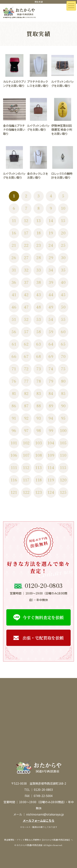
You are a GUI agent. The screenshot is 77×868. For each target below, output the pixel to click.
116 (14, 480)
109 (51, 456)
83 (39, 394)
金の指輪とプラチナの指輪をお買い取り (14, 130)
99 (51, 431)
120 (63, 480)
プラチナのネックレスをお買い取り (38, 84)
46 (14, 307)
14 (51, 221)
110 (63, 456)
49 (51, 307)
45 (63, 295)
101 (14, 443)
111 (14, 468)
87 (26, 406)
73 (39, 369)
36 (14, 283)
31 (14, 270)
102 (26, 443)
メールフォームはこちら (39, 820)
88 (39, 406)
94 (51, 418)
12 (26, 221)
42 (26, 295)
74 (51, 369)
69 (51, 357)
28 (39, 258)
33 (39, 270)
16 (14, 233)
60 (63, 332)
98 (39, 431)
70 (63, 357)
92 (26, 418)
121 (14, 493)
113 (38, 468)
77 (26, 381)
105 (63, 443)
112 (26, 468)
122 (26, 493)
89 (51, 406)
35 (63, 270)
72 (26, 369)
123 (39, 493)
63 (38, 344)
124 (51, 493)
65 (63, 344)
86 (14, 406)
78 (39, 381)
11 (14, 221)
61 (14, 344)
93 (39, 418)
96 (14, 431)
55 (63, 320)
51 (14, 320)
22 (26, 246)
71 (14, 369)
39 (51, 283)
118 (39, 480)
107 (26, 456)
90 (63, 406)
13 (38, 221)
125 (63, 493)
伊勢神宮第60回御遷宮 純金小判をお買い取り (62, 130)
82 (26, 394)
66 (14, 357)
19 (51, 233)
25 (63, 246)
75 (63, 369)
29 (51, 258)
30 (63, 258)
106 (14, 456)
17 (26, 233)
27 (26, 258)
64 (51, 344)
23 (39, 246)
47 (26, 307)
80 (63, 381)
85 (63, 394)
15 (63, 221)
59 (51, 332)
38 (39, 283)
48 (38, 307)
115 (63, 468)
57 (26, 332)
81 (14, 394)
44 (51, 295)
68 (38, 357)
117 (26, 480)
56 (14, 332)
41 (14, 295)
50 (63, 307)
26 (14, 258)
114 (51, 468)
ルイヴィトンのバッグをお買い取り (63, 84)
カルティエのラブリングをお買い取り (14, 84)
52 (26, 320)
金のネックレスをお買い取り (38, 176)
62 (26, 344)
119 (51, 480)
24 (51, 246)
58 (39, 332)
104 (51, 443)
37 (26, 283)
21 (14, 246)
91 (14, 418)
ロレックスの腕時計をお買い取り (62, 176)
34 (51, 270)
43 (38, 295)
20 (63, 233)
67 (26, 357)
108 (39, 456)
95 (63, 418)
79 (51, 381)
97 (26, 431)
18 (39, 233)
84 (51, 394)
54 (51, 320)
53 (39, 320)
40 (63, 283)
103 (39, 443)
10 (63, 209)
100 (63, 431)
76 (14, 381)
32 (26, 270)
